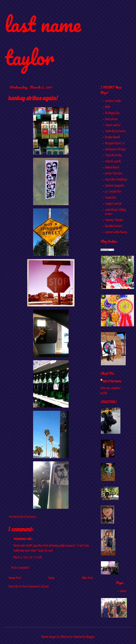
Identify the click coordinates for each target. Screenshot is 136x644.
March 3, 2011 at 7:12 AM (28, 557)
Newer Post (15, 578)
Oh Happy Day (112, 113)
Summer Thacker (114, 220)
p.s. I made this (113, 192)
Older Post (87, 578)
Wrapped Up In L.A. (115, 143)
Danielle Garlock (114, 226)
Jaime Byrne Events (115, 131)
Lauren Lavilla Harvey (116, 232)
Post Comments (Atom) (36, 587)
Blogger (90, 637)
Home (52, 578)
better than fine (114, 174)
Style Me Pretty (113, 155)
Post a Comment (20, 568)
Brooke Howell (112, 137)
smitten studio (113, 101)
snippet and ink (113, 204)
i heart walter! (113, 125)
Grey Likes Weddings (116, 180)
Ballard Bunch (112, 167)
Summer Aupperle (115, 186)
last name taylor (43, 41)
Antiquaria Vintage (115, 149)
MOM (107, 107)
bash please (111, 119)
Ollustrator (66, 637)
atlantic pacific (113, 161)
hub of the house (112, 381)
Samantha (111, 198)
